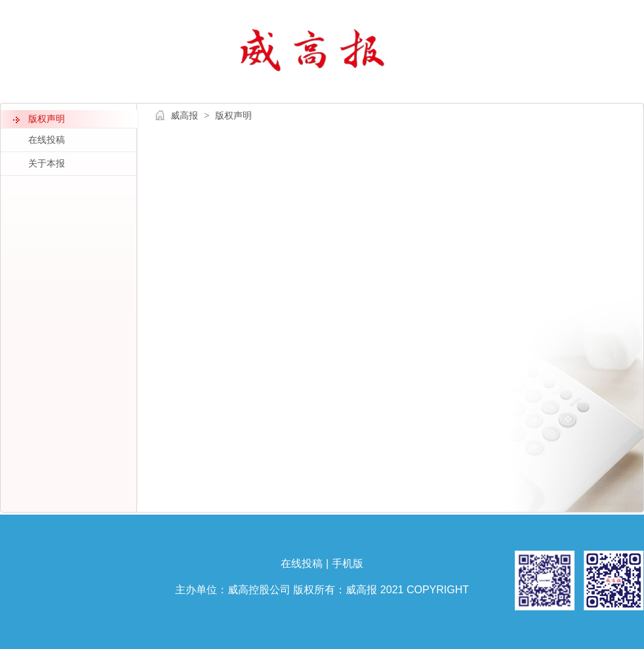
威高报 (184, 115)
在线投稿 (302, 563)
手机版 (348, 563)
